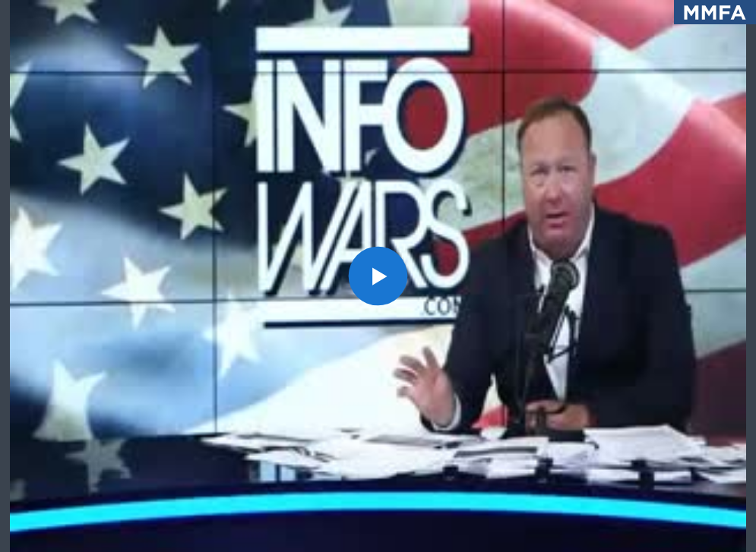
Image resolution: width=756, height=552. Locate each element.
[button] (378, 276)
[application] (378, 276)
